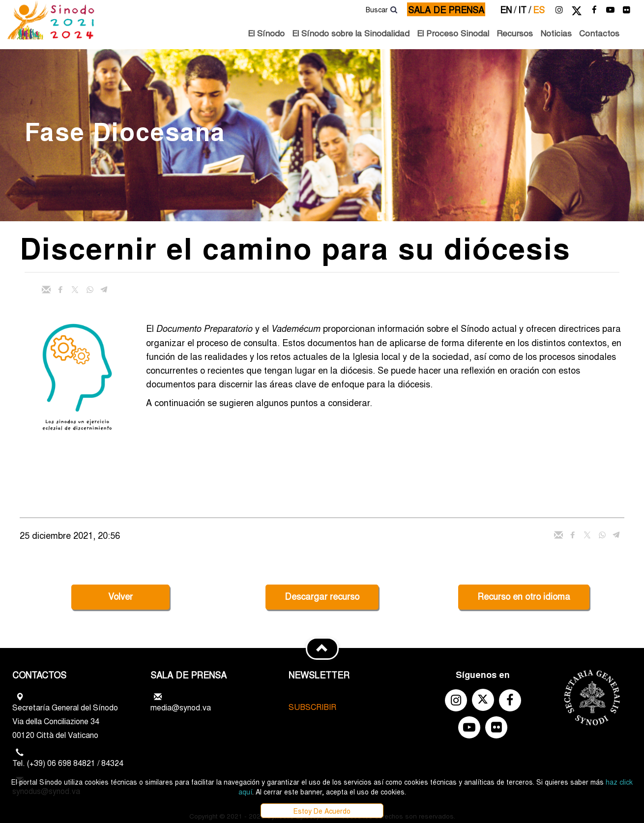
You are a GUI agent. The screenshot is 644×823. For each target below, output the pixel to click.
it (525, 9)
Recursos (515, 33)
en (508, 9)
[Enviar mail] (46, 290)
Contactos (599, 33)
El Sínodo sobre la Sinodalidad (351, 33)
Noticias (556, 33)
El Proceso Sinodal (453, 33)
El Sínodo (266, 33)
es (539, 9)
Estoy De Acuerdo (322, 811)
